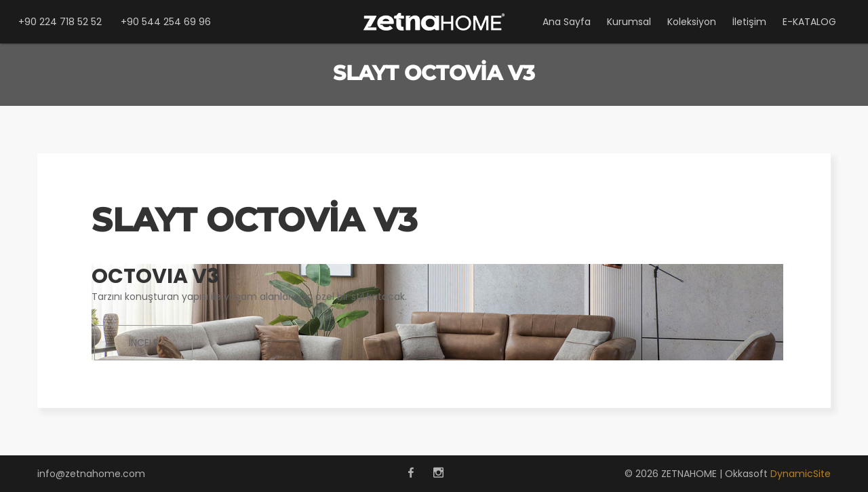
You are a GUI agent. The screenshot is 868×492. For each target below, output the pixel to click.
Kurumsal (629, 22)
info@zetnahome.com (91, 474)
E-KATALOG (809, 22)
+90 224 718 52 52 (60, 22)
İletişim (749, 22)
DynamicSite (801, 474)
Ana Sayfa (567, 22)
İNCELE (143, 343)
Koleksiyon (692, 22)
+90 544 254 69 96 (166, 22)
